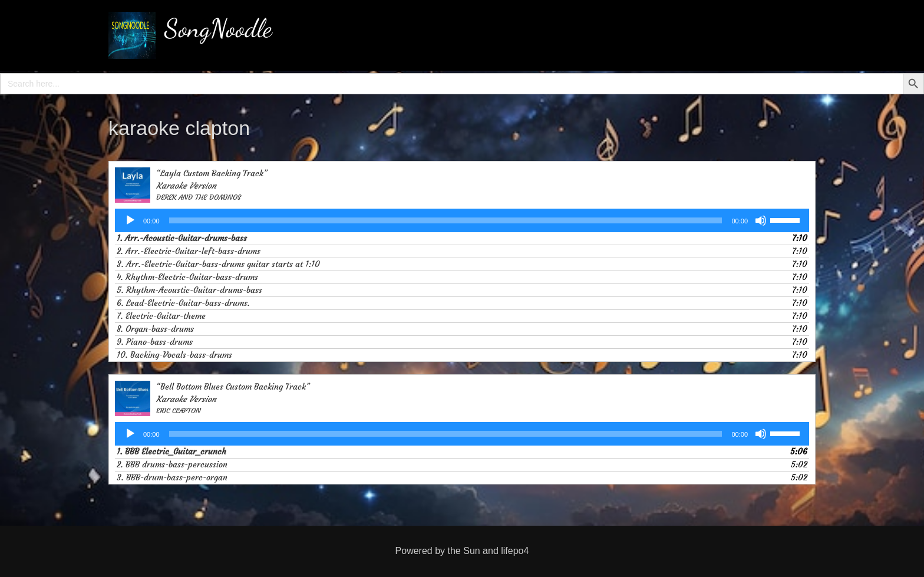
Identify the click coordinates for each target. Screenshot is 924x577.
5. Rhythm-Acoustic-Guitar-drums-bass (189, 290)
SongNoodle (218, 28)
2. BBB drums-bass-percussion (172, 464)
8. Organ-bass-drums (155, 329)
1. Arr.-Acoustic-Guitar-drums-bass (182, 238)
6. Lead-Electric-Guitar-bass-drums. (183, 303)
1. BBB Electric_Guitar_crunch (171, 451)
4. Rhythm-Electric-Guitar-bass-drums (187, 277)
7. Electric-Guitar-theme (161, 316)
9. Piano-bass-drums (155, 342)
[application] (462, 220)
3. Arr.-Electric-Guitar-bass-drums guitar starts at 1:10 (218, 264)
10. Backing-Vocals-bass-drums (174, 355)
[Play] (130, 220)
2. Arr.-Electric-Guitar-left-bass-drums (189, 251)
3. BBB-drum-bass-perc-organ (172, 477)
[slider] (446, 220)
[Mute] (761, 220)
